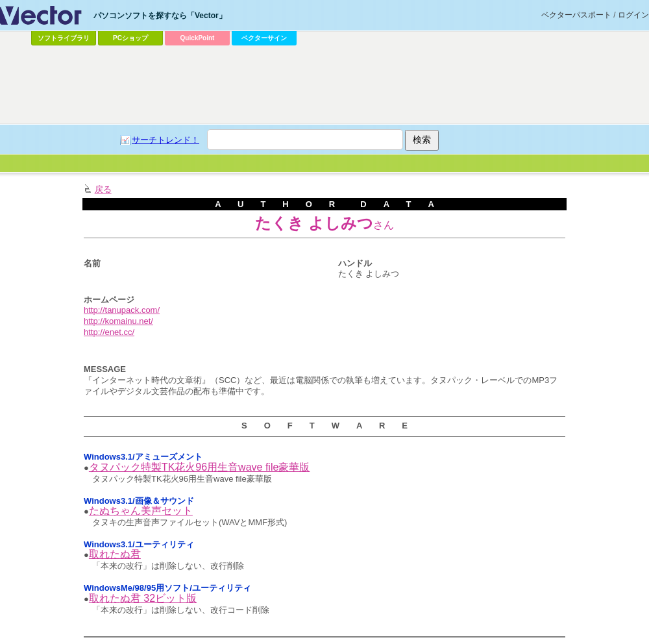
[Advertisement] (316, 147)
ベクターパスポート (576, 15)
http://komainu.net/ (118, 321)
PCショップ (130, 38)
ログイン (633, 15)
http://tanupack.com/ (122, 310)
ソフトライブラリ (64, 38)
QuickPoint (198, 38)
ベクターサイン (264, 38)
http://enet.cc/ (109, 332)
